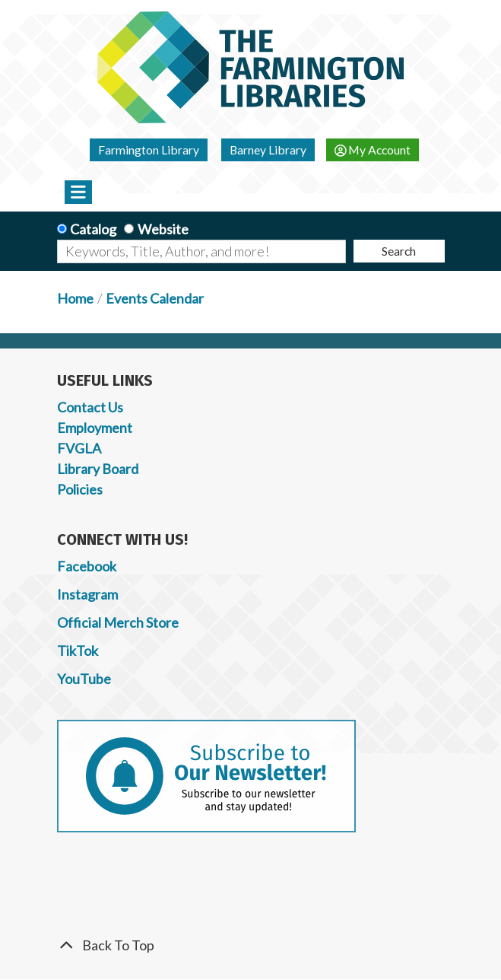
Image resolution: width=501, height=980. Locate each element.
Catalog (93, 229)
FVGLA (79, 448)
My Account (373, 150)
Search (399, 251)
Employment (95, 428)
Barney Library (268, 150)
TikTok (78, 651)
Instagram (87, 594)
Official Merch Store (118, 622)
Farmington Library (149, 150)
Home (75, 298)
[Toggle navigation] (79, 192)
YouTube (84, 679)
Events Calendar (155, 298)
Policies (80, 489)
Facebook (87, 566)
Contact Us (90, 407)
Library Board (98, 469)
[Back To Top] (251, 945)
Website (163, 229)
